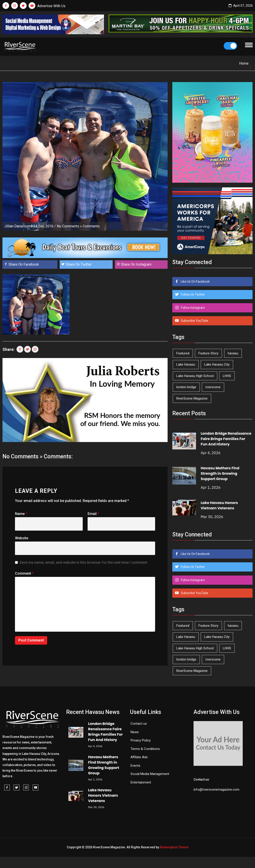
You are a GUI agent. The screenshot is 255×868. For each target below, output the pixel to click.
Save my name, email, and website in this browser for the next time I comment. (84, 562)
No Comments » (69, 226)
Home (244, 63)
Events (135, 766)
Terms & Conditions (145, 749)
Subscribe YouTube (194, 321)
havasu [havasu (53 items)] (233, 353)
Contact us (139, 724)
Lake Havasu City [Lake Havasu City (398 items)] (217, 364)
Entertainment (141, 782)
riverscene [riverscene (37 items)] (213, 387)
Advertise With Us (51, 6)
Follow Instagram (193, 308)
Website (22, 538)
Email (93, 514)
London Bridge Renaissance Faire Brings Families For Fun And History (226, 439)
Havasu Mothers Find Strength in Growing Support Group (220, 473)
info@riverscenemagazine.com (216, 790)
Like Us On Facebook (195, 282)
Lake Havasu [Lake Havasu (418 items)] (186, 364)
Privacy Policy (141, 740)
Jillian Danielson (17, 226)
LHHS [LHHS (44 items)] (227, 376)
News (135, 732)
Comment (24, 573)
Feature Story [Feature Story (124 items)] (208, 353)
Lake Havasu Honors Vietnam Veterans (219, 505)
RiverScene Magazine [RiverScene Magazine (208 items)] (192, 398)
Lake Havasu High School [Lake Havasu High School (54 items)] (195, 376)
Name (21, 514)
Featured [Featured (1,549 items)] (183, 353)
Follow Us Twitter (193, 294)
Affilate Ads (139, 757)
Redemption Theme (174, 847)
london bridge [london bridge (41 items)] (186, 387)
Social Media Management (150, 774)
